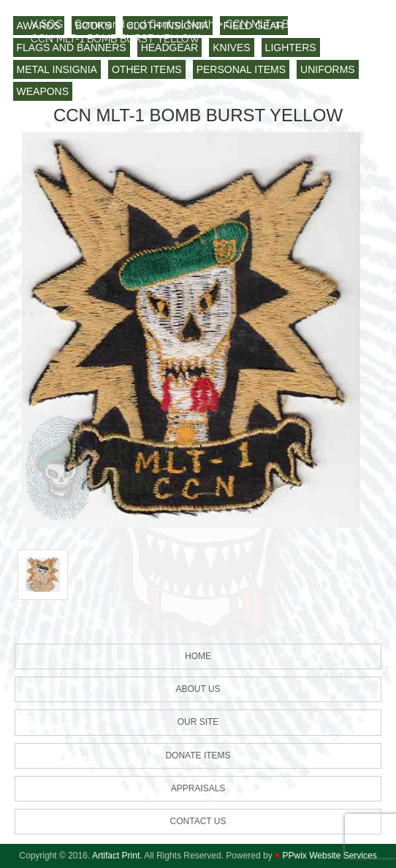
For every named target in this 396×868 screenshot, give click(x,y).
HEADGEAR (170, 47)
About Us (198, 689)
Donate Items (198, 755)
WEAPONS (43, 91)
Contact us (198, 821)
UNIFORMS (328, 69)
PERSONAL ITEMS (241, 69)
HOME (198, 656)
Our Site (198, 722)
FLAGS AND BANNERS (72, 47)
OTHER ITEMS (147, 69)
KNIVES (231, 47)
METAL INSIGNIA (57, 69)
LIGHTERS (291, 47)
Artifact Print (116, 856)
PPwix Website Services (330, 856)
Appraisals (198, 788)
